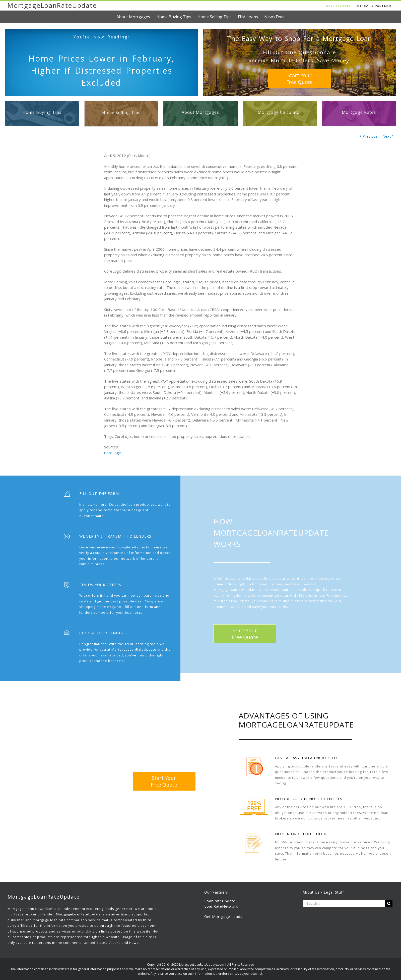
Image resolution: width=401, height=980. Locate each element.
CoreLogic (113, 453)
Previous (370, 136)
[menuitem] (136, 17)
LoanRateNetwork (221, 906)
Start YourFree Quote (299, 79)
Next (387, 136)
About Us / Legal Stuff (323, 892)
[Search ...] (344, 904)
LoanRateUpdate (220, 901)
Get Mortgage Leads (223, 917)
